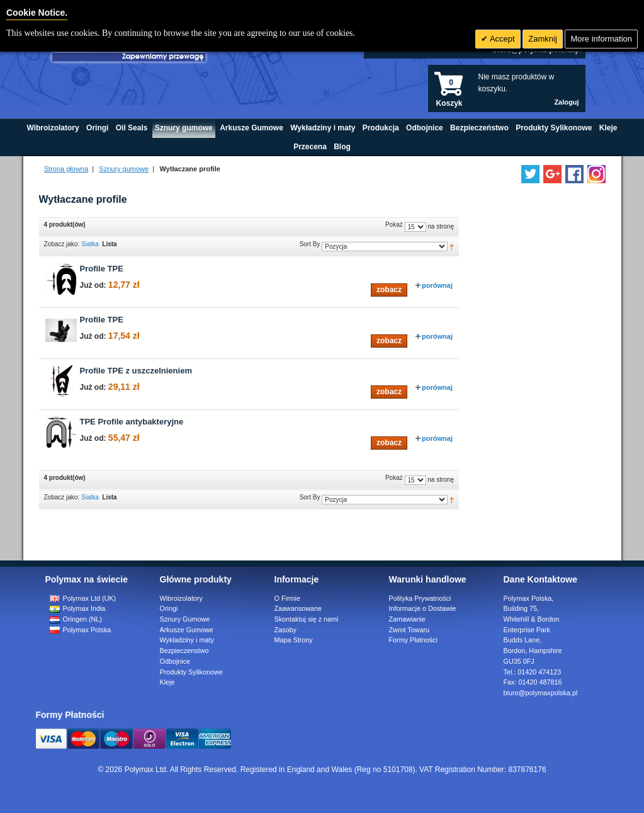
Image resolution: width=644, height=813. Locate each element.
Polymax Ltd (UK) (83, 598)
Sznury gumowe (124, 169)
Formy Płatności (413, 640)
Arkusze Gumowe (187, 630)
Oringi (169, 608)
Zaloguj (566, 102)
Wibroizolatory (181, 598)
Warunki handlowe (428, 579)
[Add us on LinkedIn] (552, 174)
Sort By (310, 244)
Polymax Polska (81, 630)
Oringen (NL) (76, 619)
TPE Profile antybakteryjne (132, 422)
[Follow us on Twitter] (530, 174)
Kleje (167, 682)
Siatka (90, 244)
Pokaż (394, 225)
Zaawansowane (298, 608)
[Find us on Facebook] (574, 174)
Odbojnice (175, 661)
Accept (501, 39)
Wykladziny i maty (187, 640)
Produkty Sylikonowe (191, 672)
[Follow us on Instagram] (596, 174)
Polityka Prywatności (420, 598)
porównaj (434, 285)
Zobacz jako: (62, 244)
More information (601, 39)
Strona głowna (66, 169)
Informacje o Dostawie (423, 608)
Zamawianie (407, 619)
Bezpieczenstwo (184, 651)
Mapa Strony (294, 640)
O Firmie (287, 598)
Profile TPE (102, 269)
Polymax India (78, 608)
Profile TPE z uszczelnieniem (136, 371)
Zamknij (543, 39)
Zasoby (285, 630)
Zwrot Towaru (410, 630)
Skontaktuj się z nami (307, 619)
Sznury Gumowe (185, 619)
